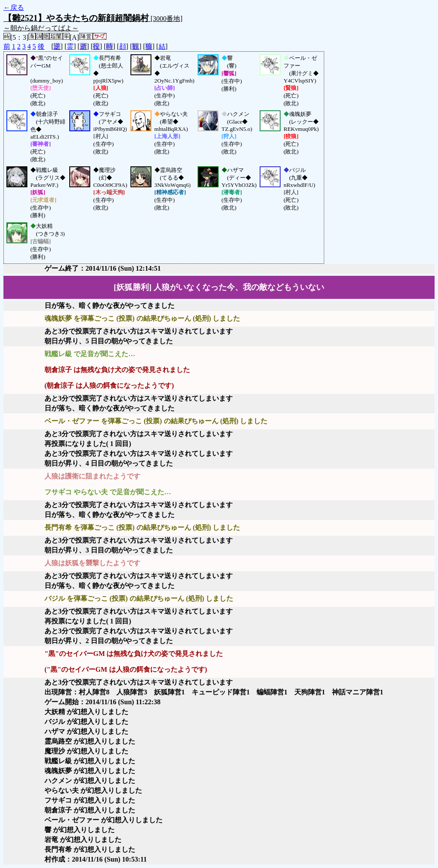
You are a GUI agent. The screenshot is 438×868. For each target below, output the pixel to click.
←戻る (14, 7)
